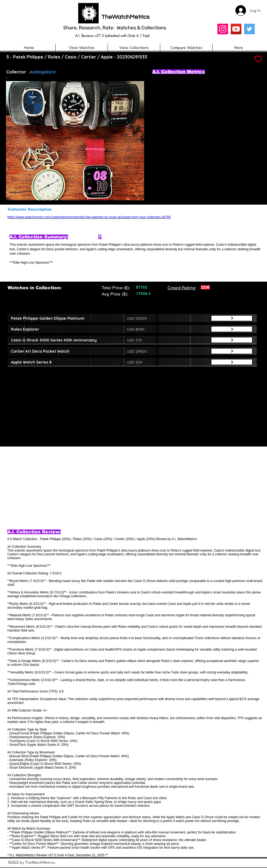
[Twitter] (249, 29)
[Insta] (223, 29)
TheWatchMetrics (125, 17)
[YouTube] (236, 29)
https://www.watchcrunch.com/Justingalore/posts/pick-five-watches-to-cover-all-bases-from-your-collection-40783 (89, 217)
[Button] (232, 318)
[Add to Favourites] (258, 59)
